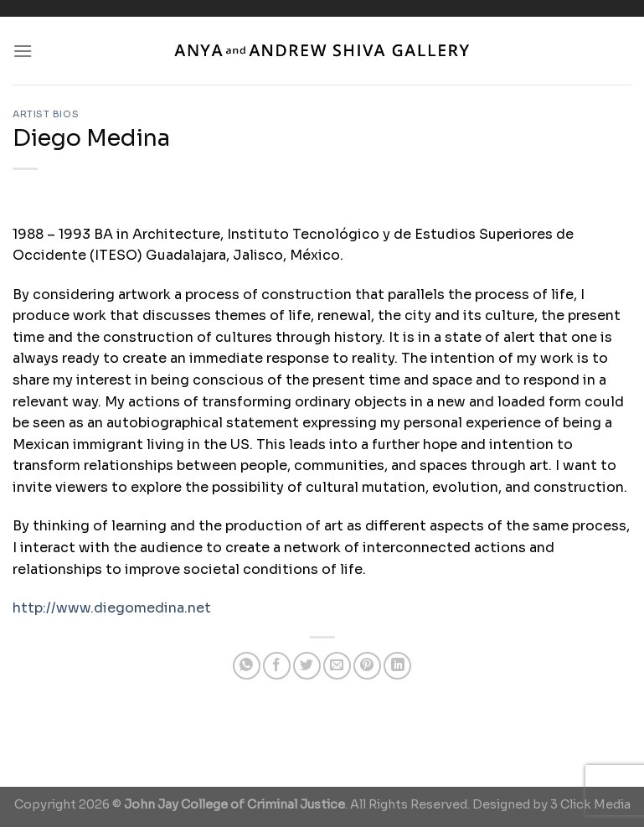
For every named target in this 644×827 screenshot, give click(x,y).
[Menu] (23, 51)
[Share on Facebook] (277, 666)
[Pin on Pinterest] (367, 666)
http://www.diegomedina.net (112, 608)
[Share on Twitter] (307, 666)
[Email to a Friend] (337, 666)
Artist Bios (46, 114)
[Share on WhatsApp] (247, 666)
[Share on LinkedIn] (397, 666)
